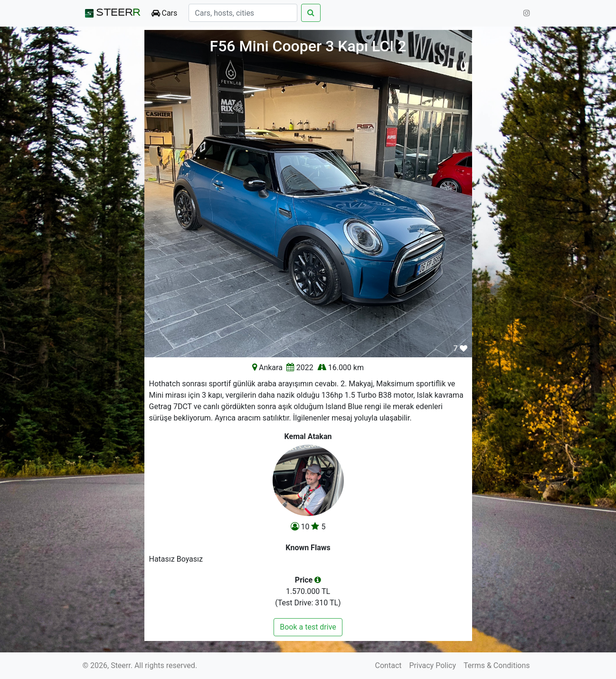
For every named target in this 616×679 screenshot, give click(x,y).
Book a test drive (308, 627)
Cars (165, 13)
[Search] (243, 13)
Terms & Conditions (497, 665)
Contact (389, 665)
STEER (111, 13)
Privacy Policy (433, 665)
